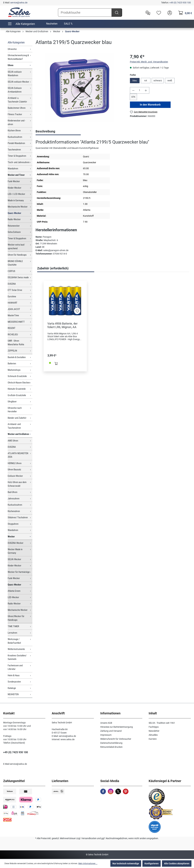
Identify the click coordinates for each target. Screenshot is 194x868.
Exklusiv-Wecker (15, 476)
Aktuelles (153, 735)
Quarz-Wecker (14, 213)
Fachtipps (154, 727)
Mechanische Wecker (18, 207)
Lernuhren (12, 633)
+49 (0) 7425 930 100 (180, 3)
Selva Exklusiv (14, 232)
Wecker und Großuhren (18, 434)
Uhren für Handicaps (17, 255)
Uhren (10, 65)
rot (146, 80)
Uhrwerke (12, 49)
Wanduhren (13, 169)
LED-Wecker (13, 597)
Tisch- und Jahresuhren (19, 162)
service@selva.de (19, 3)
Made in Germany (16, 200)
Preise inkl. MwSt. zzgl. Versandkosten (149, 62)
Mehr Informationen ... (88, 864)
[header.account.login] (169, 13)
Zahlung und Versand (111, 731)
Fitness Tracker (15, 114)
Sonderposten (14, 682)
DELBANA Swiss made (18, 277)
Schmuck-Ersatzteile (17, 376)
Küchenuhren (14, 511)
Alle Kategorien (16, 42)
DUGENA (12, 284)
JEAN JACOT (14, 309)
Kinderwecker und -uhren (17, 122)
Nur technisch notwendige (126, 864)
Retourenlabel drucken (111, 747)
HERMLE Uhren (15, 463)
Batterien (12, 364)
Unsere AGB (106, 723)
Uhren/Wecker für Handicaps (16, 618)
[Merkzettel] (158, 13)
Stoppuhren (13, 524)
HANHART (12, 303)
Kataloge (12, 688)
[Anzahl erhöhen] (146, 90)
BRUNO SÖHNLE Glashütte (15, 263)
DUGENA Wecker (16, 543)
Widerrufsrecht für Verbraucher (116, 739)
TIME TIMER (13, 626)
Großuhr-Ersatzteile (17, 395)
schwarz (158, 80)
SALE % (68, 24)
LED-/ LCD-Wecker (16, 194)
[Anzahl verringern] (133, 90)
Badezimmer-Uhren (17, 108)
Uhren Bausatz (14, 470)
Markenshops (14, 370)
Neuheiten (52, 24)
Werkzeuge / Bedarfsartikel (14, 641)
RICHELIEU (13, 334)
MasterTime (13, 315)
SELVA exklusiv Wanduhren (15, 74)
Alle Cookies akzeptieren (177, 864)
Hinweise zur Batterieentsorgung (117, 727)
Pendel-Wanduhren (16, 143)
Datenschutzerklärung (111, 743)
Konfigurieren (152, 864)
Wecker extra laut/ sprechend (16, 247)
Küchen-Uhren (14, 131)
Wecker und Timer (16, 175)
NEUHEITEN (13, 694)
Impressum (106, 735)
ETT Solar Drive (15, 290)
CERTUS (11, 271)
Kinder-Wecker (14, 188)
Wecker (11, 537)
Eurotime (12, 296)
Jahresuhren (14, 499)
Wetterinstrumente (16, 649)
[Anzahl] (140, 90)
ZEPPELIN (12, 351)
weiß (170, 80)
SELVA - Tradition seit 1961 (162, 723)
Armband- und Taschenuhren (14, 426)
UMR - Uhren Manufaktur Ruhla (16, 343)
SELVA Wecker (14, 559)
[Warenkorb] (184, 13)
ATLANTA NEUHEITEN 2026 (18, 455)
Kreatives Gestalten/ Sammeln (17, 657)
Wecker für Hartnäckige (19, 572)
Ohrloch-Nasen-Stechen (19, 383)
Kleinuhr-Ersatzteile (17, 389)
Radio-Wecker (14, 219)
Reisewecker (14, 226)
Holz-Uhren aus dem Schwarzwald (17, 484)
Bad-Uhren (12, 492)
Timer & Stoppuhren (17, 156)
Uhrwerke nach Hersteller (15, 410)
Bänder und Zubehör (17, 418)
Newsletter (154, 731)
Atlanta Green (14, 591)
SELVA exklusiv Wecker (18, 82)
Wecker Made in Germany (15, 551)
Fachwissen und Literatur (15, 667)
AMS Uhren (13, 441)
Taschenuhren (14, 150)
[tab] (58, 132)
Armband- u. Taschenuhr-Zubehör (17, 100)
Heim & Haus (14, 675)
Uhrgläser (12, 402)
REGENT (12, 328)
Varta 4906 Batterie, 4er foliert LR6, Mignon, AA (62, 325)
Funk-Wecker (14, 181)
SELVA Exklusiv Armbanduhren (15, 90)
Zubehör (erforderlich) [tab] (53, 268)
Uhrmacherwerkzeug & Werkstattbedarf (18, 57)
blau (135, 80)
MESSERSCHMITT (16, 322)
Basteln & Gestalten (17, 357)
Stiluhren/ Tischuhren (18, 517)
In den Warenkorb (150, 105)
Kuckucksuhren (15, 137)
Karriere (153, 739)
